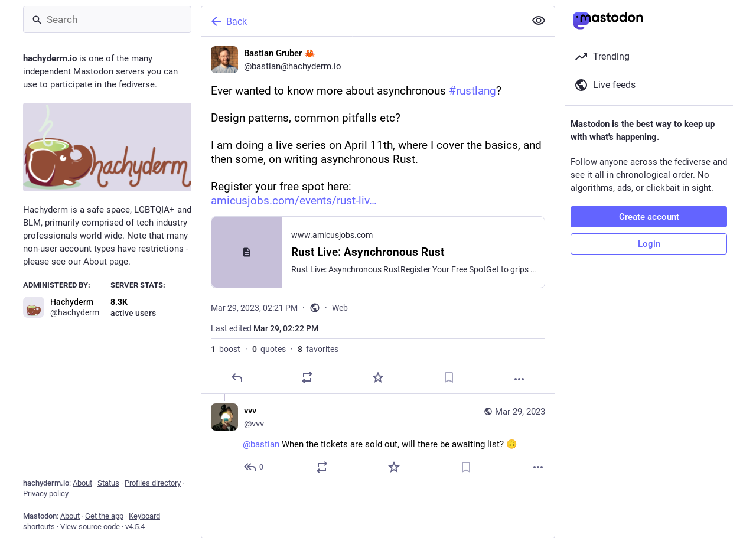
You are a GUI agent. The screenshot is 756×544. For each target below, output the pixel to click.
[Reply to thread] (254, 467)
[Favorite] (378, 377)
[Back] (362, 21)
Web (340, 308)
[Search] (107, 19)
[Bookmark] (449, 377)
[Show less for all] (539, 21)
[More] (519, 379)
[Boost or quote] (307, 377)
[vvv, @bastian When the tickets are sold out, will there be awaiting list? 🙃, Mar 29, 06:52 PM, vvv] (378, 440)
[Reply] (237, 377)
